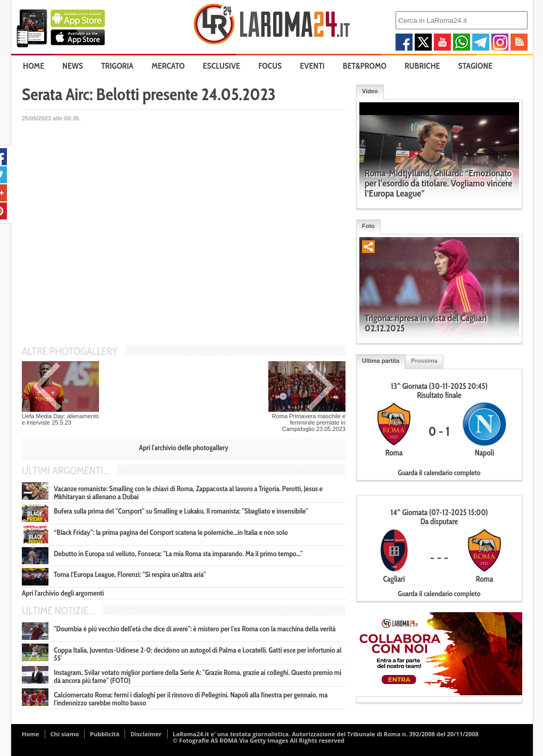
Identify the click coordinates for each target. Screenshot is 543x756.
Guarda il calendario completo (439, 473)
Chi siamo (65, 734)
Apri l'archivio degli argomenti (63, 593)
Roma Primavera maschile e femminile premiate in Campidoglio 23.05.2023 (309, 422)
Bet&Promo (365, 66)
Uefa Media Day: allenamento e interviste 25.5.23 (60, 419)
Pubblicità (105, 734)
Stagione (476, 66)
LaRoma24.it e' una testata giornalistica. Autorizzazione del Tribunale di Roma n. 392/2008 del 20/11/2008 (326, 734)
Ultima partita (381, 361)
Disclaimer (146, 734)
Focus (270, 66)
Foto (368, 226)
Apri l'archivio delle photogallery (184, 448)
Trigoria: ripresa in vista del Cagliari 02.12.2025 (426, 323)
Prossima (424, 361)
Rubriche (422, 66)
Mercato (168, 66)
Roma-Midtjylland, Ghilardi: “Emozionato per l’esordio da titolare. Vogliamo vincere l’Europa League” (438, 183)
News (73, 66)
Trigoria (117, 66)
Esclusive (221, 66)
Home (34, 66)
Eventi (312, 66)
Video (370, 91)
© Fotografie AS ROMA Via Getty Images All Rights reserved (259, 740)
